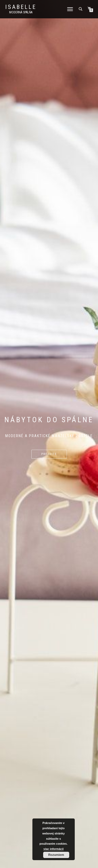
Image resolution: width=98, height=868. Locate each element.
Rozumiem (56, 855)
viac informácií (53, 849)
